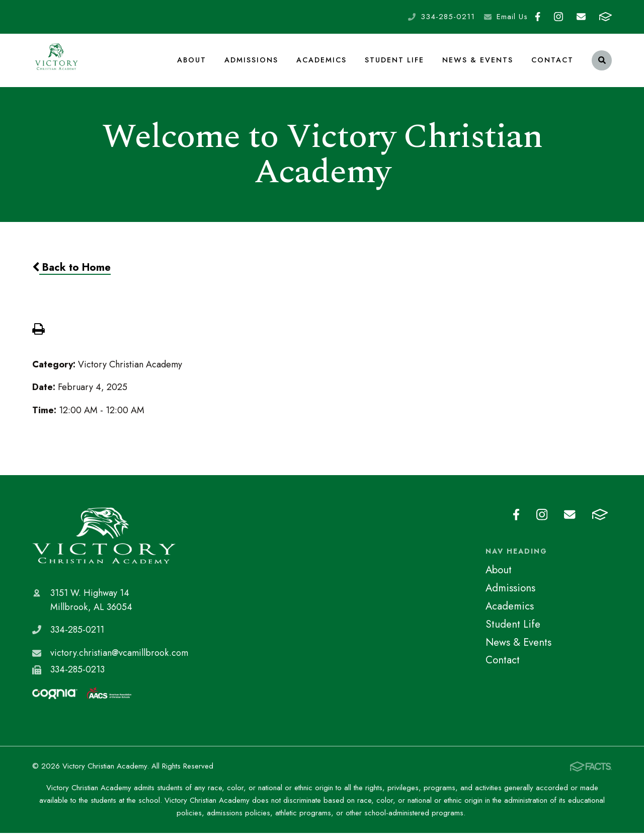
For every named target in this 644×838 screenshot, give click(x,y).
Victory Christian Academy (104, 541)
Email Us (512, 17)
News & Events (478, 62)
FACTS (606, 17)
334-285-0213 (77, 675)
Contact (552, 62)
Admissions (252, 62)
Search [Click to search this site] (602, 63)
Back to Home (71, 272)
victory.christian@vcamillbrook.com (119, 658)
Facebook (538, 17)
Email (581, 17)
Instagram (558, 17)
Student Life (395, 62)
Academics (322, 62)
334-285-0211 (448, 17)
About (192, 62)
